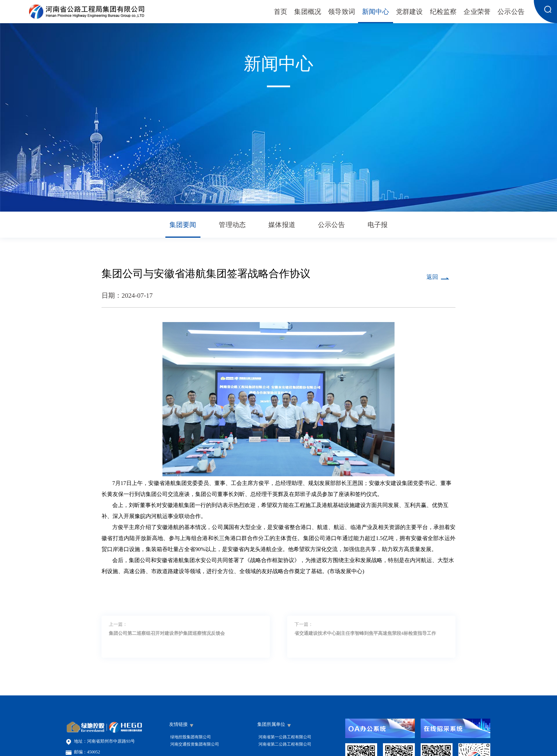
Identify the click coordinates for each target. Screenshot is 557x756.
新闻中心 (376, 12)
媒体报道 (282, 225)
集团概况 (308, 12)
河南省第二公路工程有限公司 (285, 744)
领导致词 (342, 12)
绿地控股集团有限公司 (191, 737)
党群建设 (409, 12)
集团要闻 (183, 225)
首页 (281, 12)
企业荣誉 (477, 12)
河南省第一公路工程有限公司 (285, 737)
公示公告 (511, 12)
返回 (432, 277)
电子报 (378, 225)
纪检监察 (443, 12)
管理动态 (232, 225)
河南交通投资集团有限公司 (195, 744)
